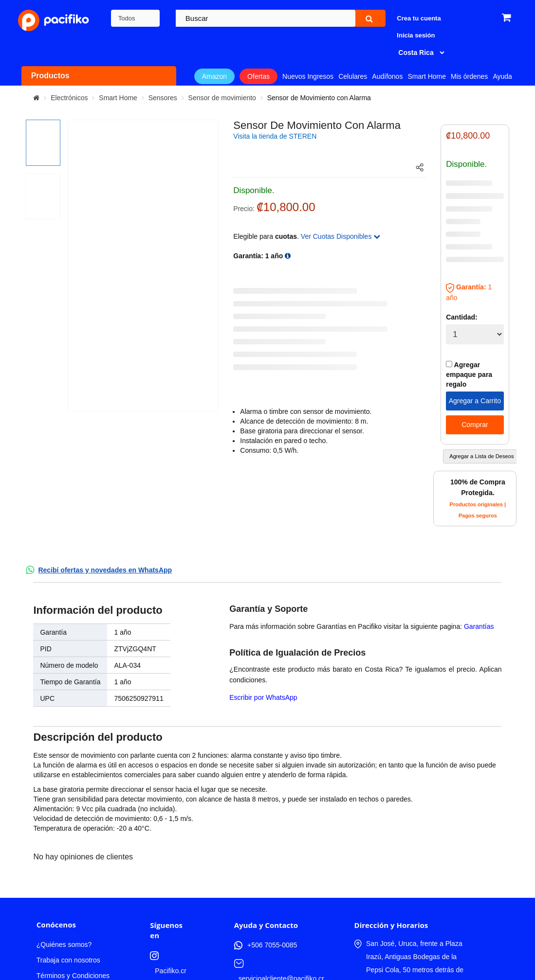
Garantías (479, 626)
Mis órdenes (469, 76)
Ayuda (502, 76)
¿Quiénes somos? (64, 845)
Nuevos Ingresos (308, 76)
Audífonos (387, 76)
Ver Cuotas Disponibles (341, 236)
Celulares (353, 76)
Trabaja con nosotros (68, 860)
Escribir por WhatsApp (263, 697)
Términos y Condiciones (73, 876)
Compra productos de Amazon (69, 915)
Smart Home (427, 76)
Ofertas (258, 76)
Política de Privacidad (69, 891)
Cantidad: (462, 317)
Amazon (214, 76)
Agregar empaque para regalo (469, 374)
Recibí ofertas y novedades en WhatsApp (105, 570)
